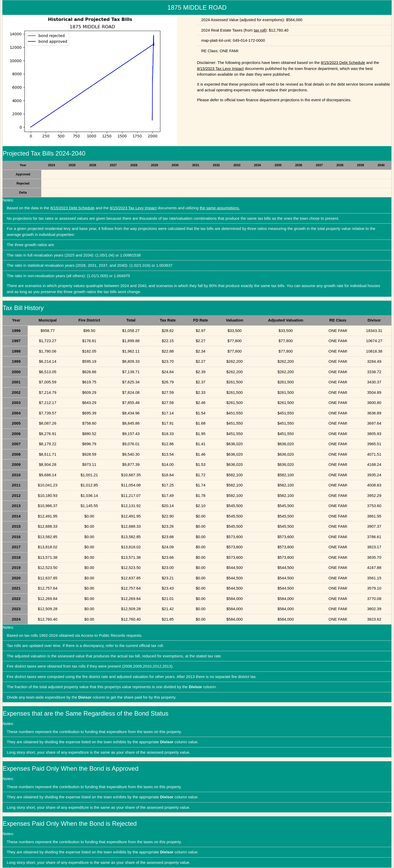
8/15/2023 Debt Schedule (343, 63)
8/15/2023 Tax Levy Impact (220, 69)
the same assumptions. (220, 208)
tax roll (260, 30)
